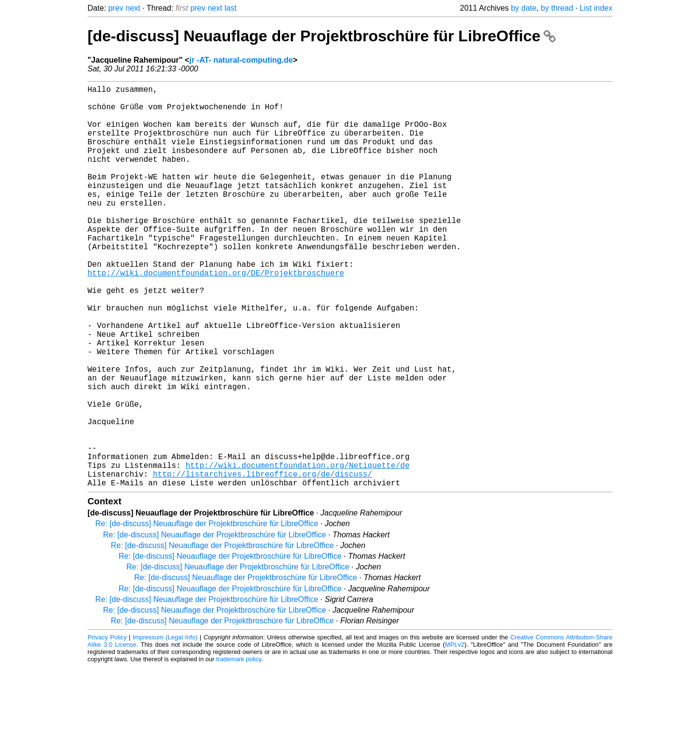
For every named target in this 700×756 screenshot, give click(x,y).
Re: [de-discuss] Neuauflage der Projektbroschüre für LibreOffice (207, 613)
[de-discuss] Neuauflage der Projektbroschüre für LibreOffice (322, 36)
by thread (557, 8)
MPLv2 (455, 734)
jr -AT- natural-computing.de (241, 60)
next (133, 8)
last (231, 8)
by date (524, 8)
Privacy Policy (107, 727)
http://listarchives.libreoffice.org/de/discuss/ (262, 561)
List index (596, 8)
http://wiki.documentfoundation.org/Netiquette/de (298, 550)
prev (116, 8)
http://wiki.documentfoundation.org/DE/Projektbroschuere (216, 315)
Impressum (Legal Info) (165, 727)
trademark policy (239, 748)
